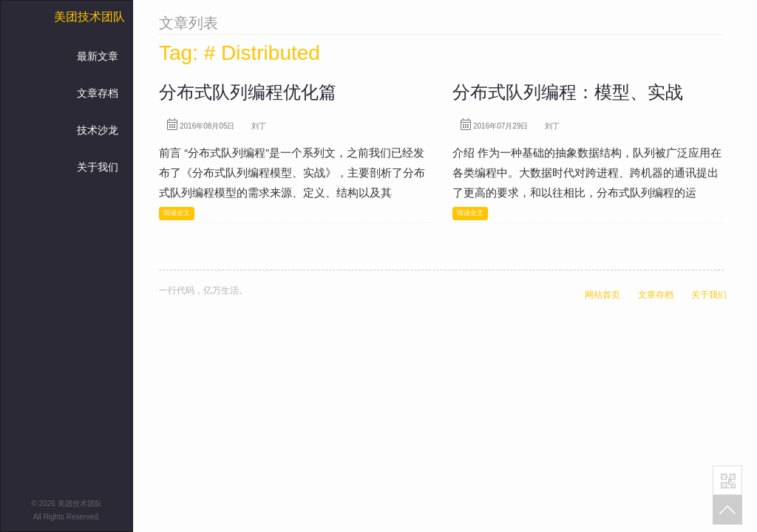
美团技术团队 (89, 17)
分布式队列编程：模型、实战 (568, 92)
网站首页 (602, 295)
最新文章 (98, 56)
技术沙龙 (98, 130)
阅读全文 (177, 213)
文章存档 (98, 93)
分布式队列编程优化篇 (248, 92)
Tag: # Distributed (240, 53)
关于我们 (98, 167)
